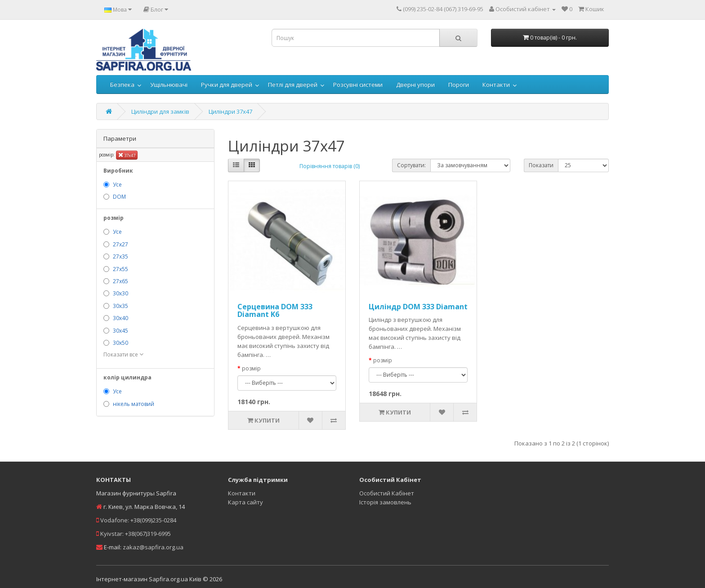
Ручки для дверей (227, 85)
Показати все (123, 354)
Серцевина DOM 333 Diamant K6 (275, 311)
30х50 (120, 343)
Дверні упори (415, 85)
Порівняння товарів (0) (330, 166)
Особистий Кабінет (387, 493)
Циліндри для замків (160, 111)
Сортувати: (411, 165)
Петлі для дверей (293, 85)
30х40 (120, 318)
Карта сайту (245, 502)
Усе (117, 185)
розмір (251, 368)
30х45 (120, 331)
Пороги (459, 85)
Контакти (496, 85)
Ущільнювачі (169, 85)
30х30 (120, 293)
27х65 (120, 281)
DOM (119, 197)
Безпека (122, 85)
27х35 (120, 256)
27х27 (120, 244)
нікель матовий (134, 404)
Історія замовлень (385, 502)
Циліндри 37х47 (230, 111)
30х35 (120, 306)
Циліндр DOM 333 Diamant (418, 307)
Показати (541, 165)
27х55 (120, 269)
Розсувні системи (358, 85)
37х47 (127, 155)
